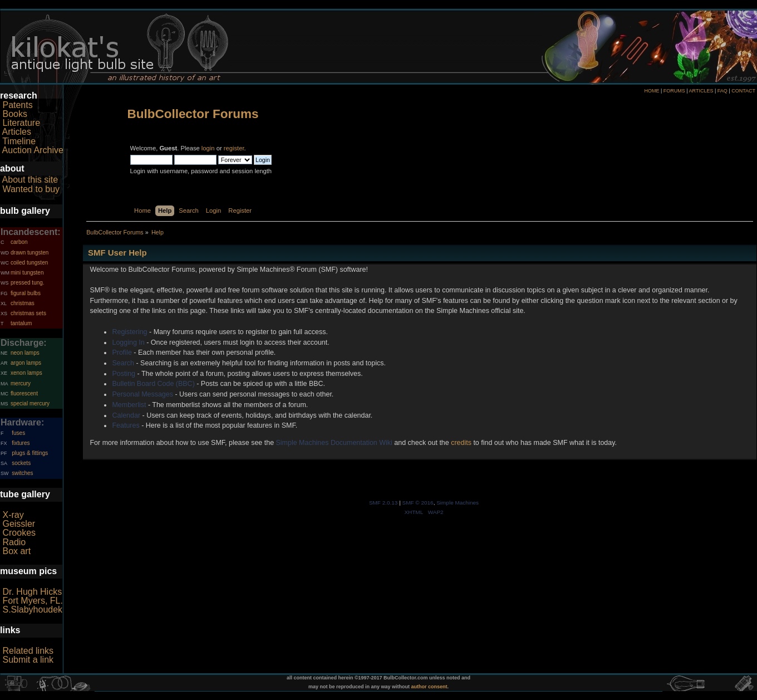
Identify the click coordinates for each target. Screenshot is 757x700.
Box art (16, 551)
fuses (18, 433)
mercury (21, 383)
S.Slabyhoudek (32, 610)
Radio (14, 542)
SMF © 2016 (418, 503)
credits (461, 443)
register (234, 148)
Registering (129, 332)
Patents (17, 105)
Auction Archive (33, 150)
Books (14, 114)
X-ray (13, 515)
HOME (652, 91)
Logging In (128, 342)
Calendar (126, 415)
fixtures (21, 443)
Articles (17, 132)
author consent (429, 687)
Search (123, 363)
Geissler (19, 524)
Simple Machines (458, 503)
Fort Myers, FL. (32, 601)
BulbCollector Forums (193, 114)
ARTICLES (701, 91)
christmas (23, 303)
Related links (28, 651)
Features (126, 425)
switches (22, 473)
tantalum (21, 323)
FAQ (722, 91)
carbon (19, 242)
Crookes (19, 533)
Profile (122, 353)
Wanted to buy (31, 189)
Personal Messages (142, 394)
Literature (21, 123)
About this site (30, 180)
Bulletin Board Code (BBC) (153, 384)
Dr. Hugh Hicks (32, 592)
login (208, 148)
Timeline (19, 141)
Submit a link (28, 660)
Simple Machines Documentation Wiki (334, 443)
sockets (21, 463)
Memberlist (129, 405)
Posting (124, 374)
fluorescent (24, 393)
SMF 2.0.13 (384, 503)
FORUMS (674, 91)
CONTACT (743, 91)
